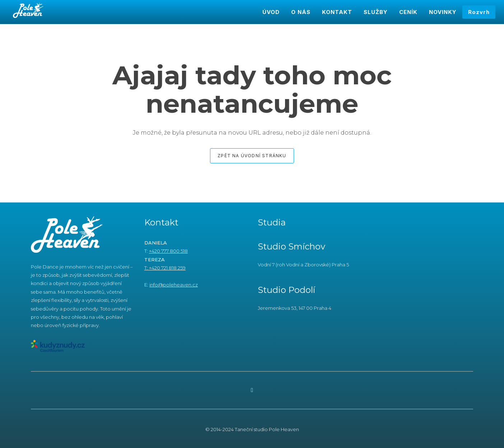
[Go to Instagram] (252, 390)
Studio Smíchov (291, 246)
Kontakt (161, 222)
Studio (273, 290)
